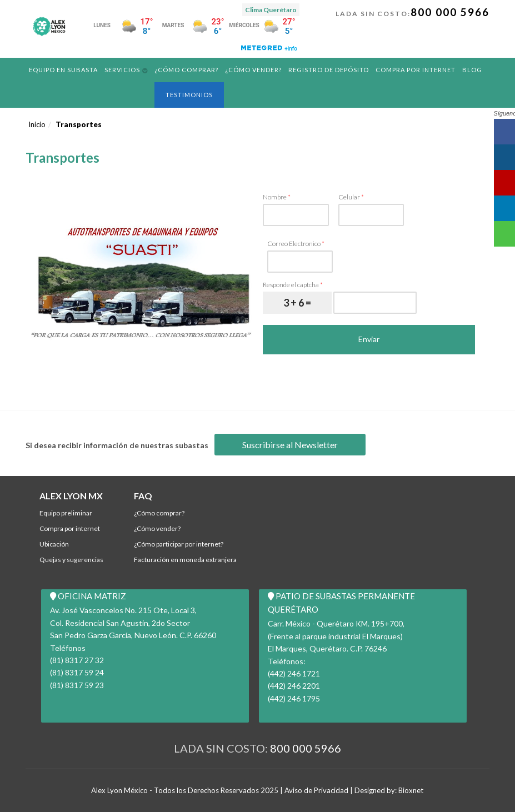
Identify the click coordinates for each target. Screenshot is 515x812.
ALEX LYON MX (71, 496)
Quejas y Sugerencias (71, 560)
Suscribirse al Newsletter (290, 445)
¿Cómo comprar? (186, 70)
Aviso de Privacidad (316, 790)
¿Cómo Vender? (253, 70)
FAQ (143, 496)
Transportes (79, 124)
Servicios (122, 70)
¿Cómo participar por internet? (179, 544)
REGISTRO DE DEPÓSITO (329, 70)
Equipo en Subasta (63, 70)
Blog (472, 70)
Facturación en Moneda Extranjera (185, 560)
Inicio (37, 124)
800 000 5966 (450, 12)
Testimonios (189, 95)
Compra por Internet (416, 70)
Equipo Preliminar (66, 513)
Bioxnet (411, 790)
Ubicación (54, 544)
